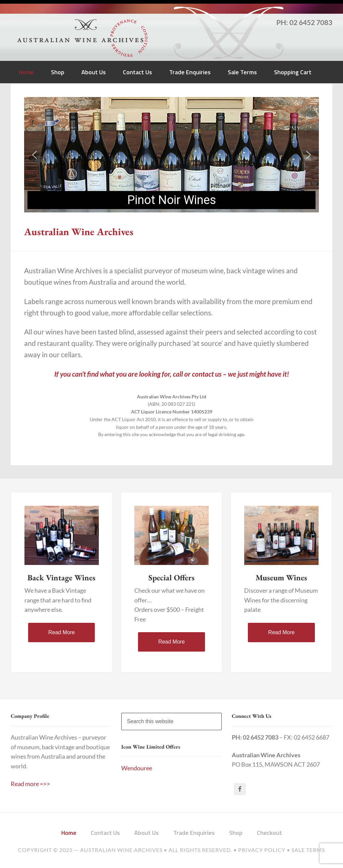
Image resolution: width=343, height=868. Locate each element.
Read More (61, 632)
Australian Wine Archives (121, 850)
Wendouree (137, 768)
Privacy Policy (262, 850)
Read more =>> (30, 784)
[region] (171, 155)
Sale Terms (308, 850)
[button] (35, 155)
